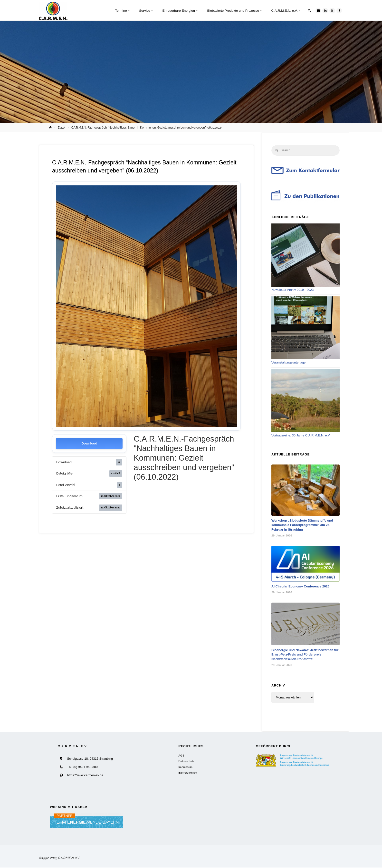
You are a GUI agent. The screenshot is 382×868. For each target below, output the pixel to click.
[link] (307, 11)
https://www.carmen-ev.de (85, 776)
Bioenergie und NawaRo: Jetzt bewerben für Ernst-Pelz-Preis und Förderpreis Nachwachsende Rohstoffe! (305, 655)
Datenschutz (186, 762)
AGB (181, 756)
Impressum (185, 767)
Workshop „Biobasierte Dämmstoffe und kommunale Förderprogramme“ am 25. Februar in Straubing (305, 525)
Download (89, 443)
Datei (62, 128)
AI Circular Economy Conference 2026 (303, 587)
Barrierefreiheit (188, 773)
